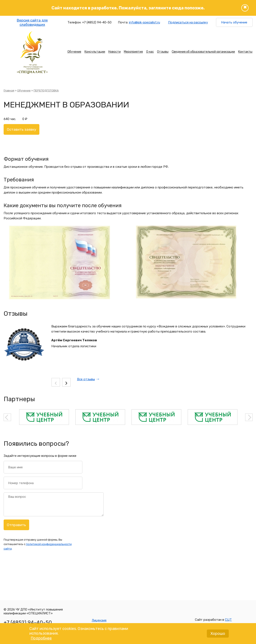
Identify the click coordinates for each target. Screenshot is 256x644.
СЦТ (228, 620)
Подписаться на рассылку (188, 22)
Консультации (95, 52)
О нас (150, 52)
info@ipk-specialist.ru (144, 22)
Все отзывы (86, 379)
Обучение (74, 52)
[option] (44, 417)
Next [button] (249, 417)
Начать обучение (234, 22)
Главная (9, 90)
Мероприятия (133, 52)
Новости (114, 52)
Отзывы (163, 52)
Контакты (245, 52)
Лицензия (99, 620)
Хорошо (218, 635)
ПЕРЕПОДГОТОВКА (46, 90)
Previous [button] (7, 417)
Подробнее (41, 640)
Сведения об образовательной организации (203, 52)
